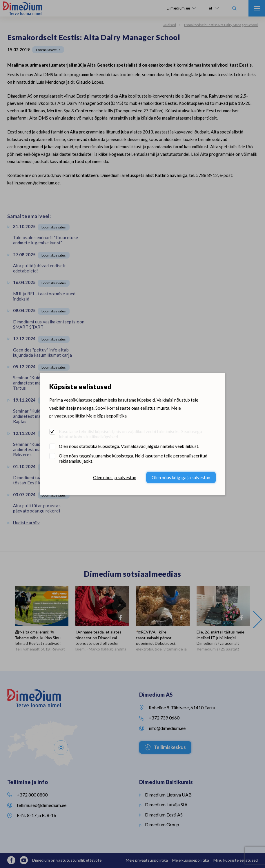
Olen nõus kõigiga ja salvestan (181, 477)
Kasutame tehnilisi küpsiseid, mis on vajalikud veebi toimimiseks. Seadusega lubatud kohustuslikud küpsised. (130, 434)
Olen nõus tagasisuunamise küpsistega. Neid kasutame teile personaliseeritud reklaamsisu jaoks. (133, 458)
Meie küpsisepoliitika (106, 416)
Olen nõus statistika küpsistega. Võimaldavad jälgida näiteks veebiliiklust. (129, 446)
